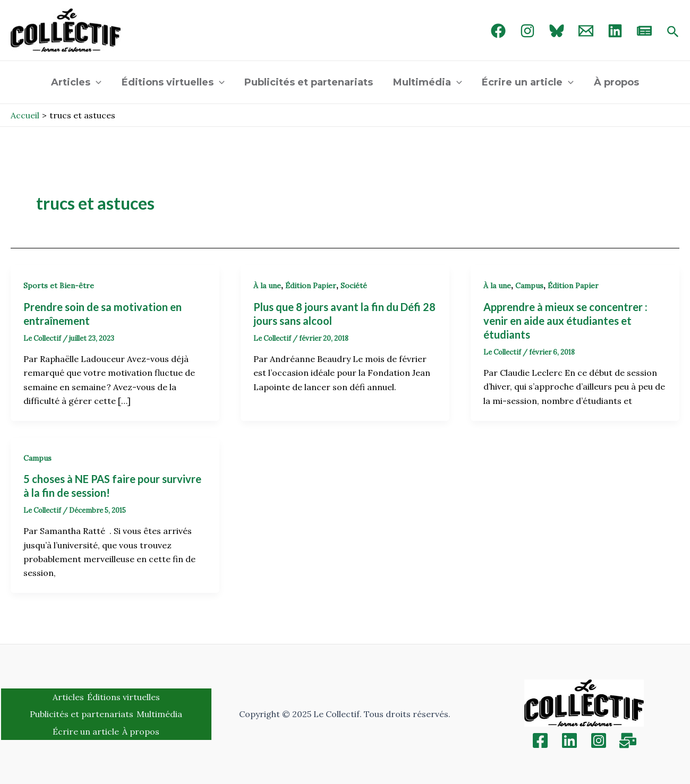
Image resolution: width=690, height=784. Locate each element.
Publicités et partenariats (309, 82)
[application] (98, 82)
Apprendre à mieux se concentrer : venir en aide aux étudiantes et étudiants (565, 321)
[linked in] (615, 31)
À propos (614, 82)
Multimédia (427, 82)
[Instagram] (527, 31)
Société (354, 286)
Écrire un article (527, 82)
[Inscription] (628, 740)
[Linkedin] (569, 740)
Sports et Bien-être (59, 286)
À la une (267, 286)
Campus (529, 286)
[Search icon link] (673, 32)
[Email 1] (586, 31)
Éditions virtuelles (174, 82)
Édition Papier (311, 286)
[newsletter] (644, 31)
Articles (78, 82)
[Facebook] (498, 31)
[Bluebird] (557, 31)
